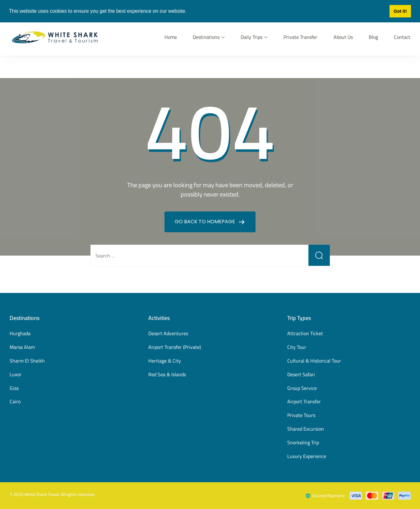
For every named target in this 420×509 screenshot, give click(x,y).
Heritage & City (165, 361)
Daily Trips (252, 37)
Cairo (15, 401)
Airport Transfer (304, 401)
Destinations (206, 37)
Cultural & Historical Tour (314, 361)
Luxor (16, 374)
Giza (14, 388)
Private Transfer (300, 37)
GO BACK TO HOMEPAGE (205, 222)
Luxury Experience (307, 456)
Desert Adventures (168, 333)
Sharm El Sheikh (27, 361)
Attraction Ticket (305, 333)
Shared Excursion (306, 429)
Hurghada (20, 333)
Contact (402, 37)
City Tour (297, 347)
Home (171, 37)
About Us (343, 37)
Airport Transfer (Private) (175, 347)
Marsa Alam (22, 347)
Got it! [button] (400, 11)
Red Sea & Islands (167, 374)
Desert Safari (301, 374)
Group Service (302, 388)
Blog (373, 37)
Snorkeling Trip (303, 442)
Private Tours (301, 415)
